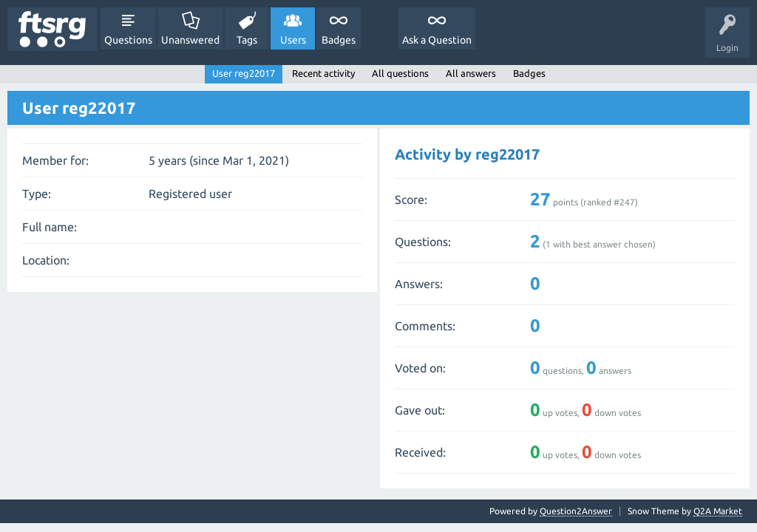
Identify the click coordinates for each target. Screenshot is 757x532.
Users (293, 40)
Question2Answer (576, 511)
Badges (339, 40)
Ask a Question (437, 40)
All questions (400, 73)
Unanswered (190, 40)
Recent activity (323, 73)
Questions (128, 40)
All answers (471, 73)
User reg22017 (244, 73)
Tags (247, 40)
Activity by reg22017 (467, 154)
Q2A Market (718, 511)
